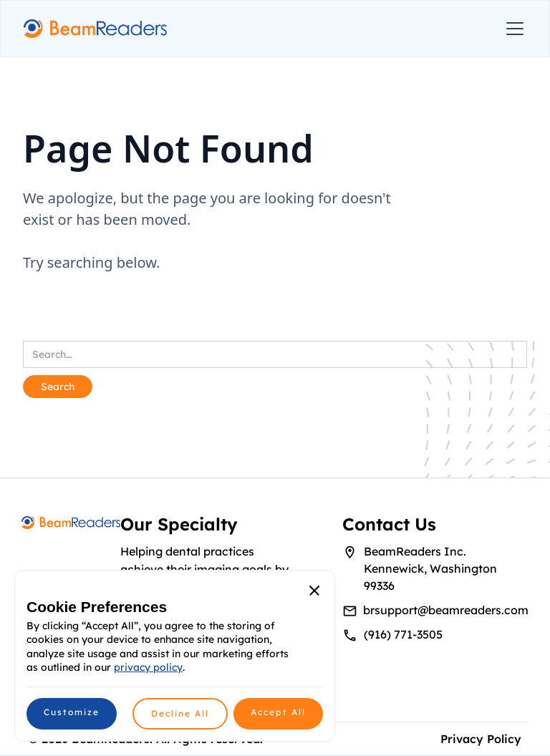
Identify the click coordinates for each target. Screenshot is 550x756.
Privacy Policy (481, 739)
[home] (95, 29)
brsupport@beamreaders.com (446, 610)
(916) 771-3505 (403, 634)
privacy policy (148, 667)
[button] (512, 29)
